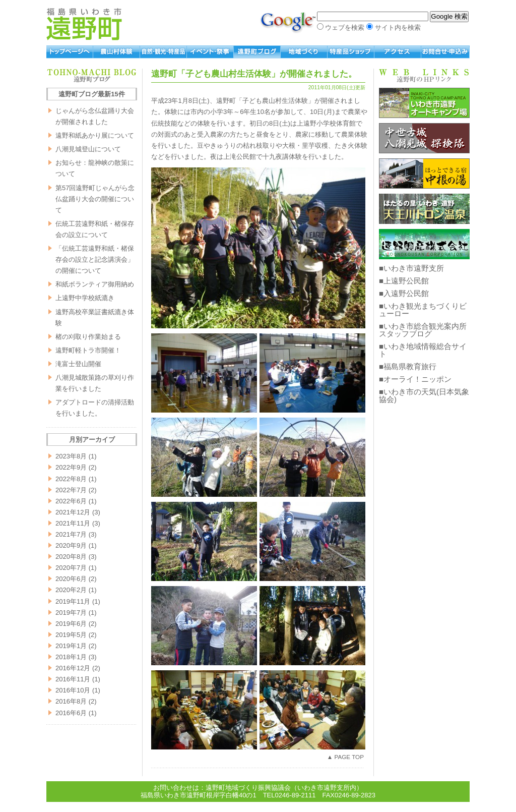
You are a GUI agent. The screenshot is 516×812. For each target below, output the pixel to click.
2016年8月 (71, 701)
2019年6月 (71, 624)
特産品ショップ (351, 52)
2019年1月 (71, 646)
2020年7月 (71, 568)
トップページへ (70, 52)
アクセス (398, 52)
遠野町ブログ (257, 52)
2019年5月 (71, 635)
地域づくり (304, 52)
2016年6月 (71, 713)
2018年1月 (71, 657)
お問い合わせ (445, 52)
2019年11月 (73, 601)
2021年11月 (73, 523)
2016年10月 (73, 690)
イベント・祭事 (210, 52)
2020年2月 (71, 590)
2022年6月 (71, 501)
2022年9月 (71, 467)
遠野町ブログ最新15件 (91, 94)
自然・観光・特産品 (164, 52)
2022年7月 (71, 490)
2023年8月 (71, 456)
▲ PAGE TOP (345, 757)
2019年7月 (71, 613)
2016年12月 (73, 668)
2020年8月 (71, 557)
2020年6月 (71, 579)
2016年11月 (73, 679)
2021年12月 (73, 512)
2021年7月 (71, 534)
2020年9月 (71, 545)
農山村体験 (117, 52)
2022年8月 (71, 479)
